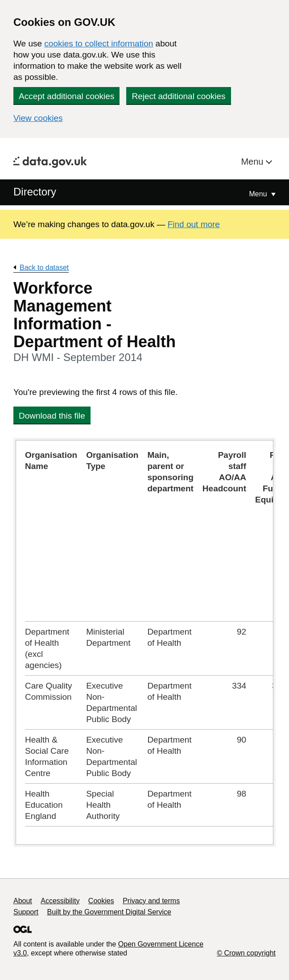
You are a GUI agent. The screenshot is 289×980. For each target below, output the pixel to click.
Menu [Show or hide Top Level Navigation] (259, 194)
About (23, 901)
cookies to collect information (99, 44)
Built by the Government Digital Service (109, 912)
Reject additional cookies (178, 96)
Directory (35, 192)
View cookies (38, 118)
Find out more (194, 224)
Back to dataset (44, 268)
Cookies (101, 901)
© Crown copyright (246, 953)
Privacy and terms (151, 901)
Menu (253, 162)
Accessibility (60, 901)
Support (26, 912)
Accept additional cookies (66, 96)
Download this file (52, 416)
